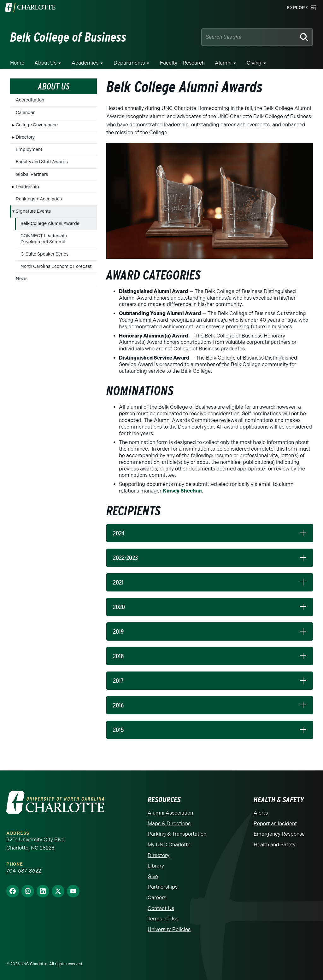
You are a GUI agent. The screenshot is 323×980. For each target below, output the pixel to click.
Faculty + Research (182, 63)
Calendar (25, 113)
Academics (85, 63)
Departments (129, 63)
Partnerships (163, 887)
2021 (118, 582)
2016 (118, 705)
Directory (25, 137)
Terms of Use (163, 919)
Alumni (223, 63)
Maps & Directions (169, 824)
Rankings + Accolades (39, 199)
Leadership (27, 187)
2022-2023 (125, 558)
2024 (119, 533)
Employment (29, 150)
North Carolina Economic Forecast (56, 266)
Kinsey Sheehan (182, 491)
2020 (119, 607)
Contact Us (161, 908)
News (22, 279)
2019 (118, 631)
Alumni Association (170, 813)
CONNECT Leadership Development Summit (44, 239)
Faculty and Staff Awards (42, 162)
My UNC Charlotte (169, 845)
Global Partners (32, 174)
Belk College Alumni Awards (50, 224)
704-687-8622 (24, 871)
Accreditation (30, 100)
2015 (118, 730)
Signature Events (33, 211)
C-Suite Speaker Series (44, 254)
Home (17, 63)
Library (156, 866)
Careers (157, 898)
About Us (45, 63)
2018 (118, 656)
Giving (254, 63)
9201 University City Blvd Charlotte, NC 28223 (35, 844)
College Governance (37, 125)
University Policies (169, 929)
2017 (118, 681)
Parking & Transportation (177, 834)
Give (153, 876)
